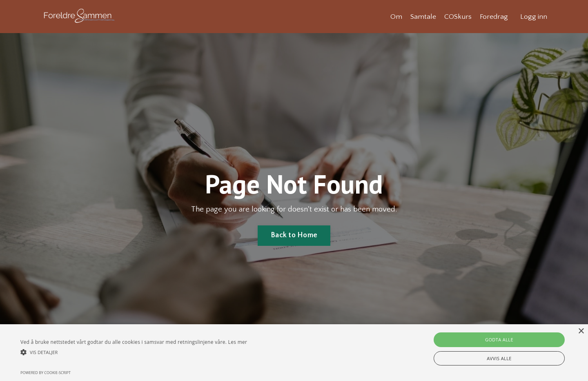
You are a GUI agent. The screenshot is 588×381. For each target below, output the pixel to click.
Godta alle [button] (499, 340)
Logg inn (534, 16)
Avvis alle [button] (499, 358)
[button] (134, 352)
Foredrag (494, 16)
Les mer (238, 342)
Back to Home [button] (294, 236)
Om (395, 16)
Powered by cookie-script (46, 373)
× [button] (581, 331)
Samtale (422, 16)
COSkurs (457, 16)
